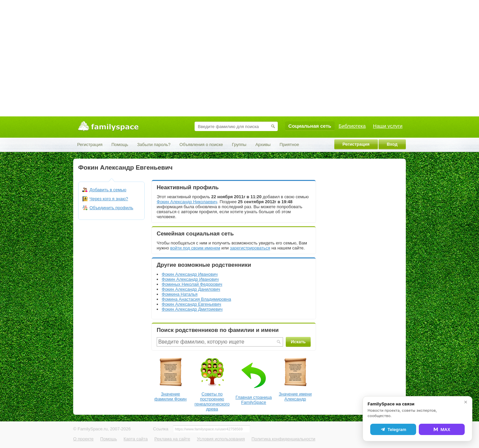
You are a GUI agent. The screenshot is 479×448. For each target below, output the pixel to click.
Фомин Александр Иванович (190, 279)
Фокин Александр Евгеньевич (191, 304)
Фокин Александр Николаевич (187, 202)
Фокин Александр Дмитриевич (192, 309)
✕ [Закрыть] (466, 402)
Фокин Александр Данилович (191, 289)
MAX (442, 429)
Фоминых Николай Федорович (192, 284)
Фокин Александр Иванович (190, 274)
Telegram (393, 429)
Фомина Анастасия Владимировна (196, 299)
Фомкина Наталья (180, 294)
